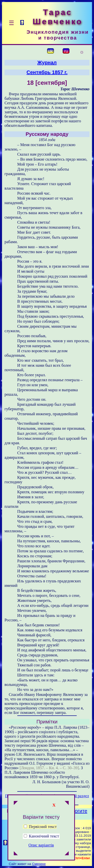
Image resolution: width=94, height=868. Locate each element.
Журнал (47, 63)
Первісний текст (40, 827)
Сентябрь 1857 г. (47, 72)
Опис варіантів (41, 845)
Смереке (39, 864)
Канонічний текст (44, 836)
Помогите (76, 811)
